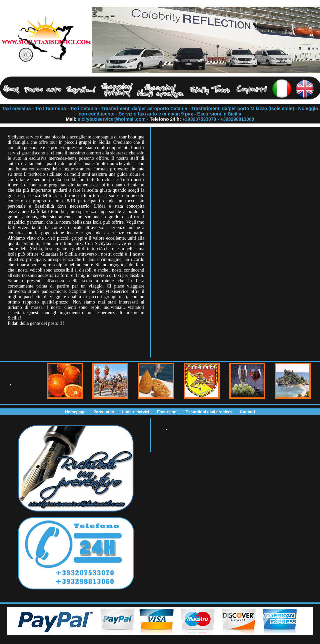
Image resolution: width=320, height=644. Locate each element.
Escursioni (167, 412)
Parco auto (104, 412)
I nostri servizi (136, 412)
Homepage (75, 412)
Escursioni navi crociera (209, 412)
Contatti (247, 412)
